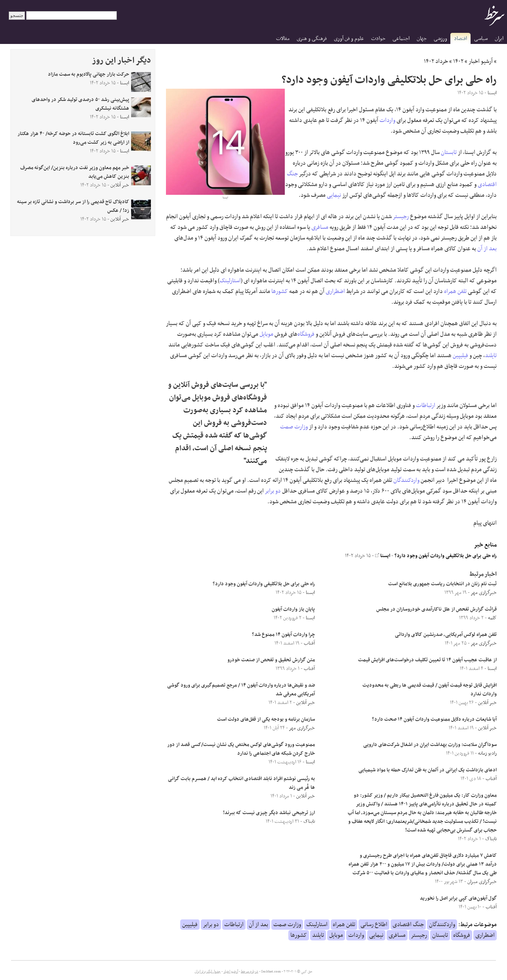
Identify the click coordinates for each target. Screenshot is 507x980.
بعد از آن (487, 249)
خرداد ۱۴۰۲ (436, 61)
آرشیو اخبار (481, 61)
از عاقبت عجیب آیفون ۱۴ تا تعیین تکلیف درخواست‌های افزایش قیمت (427, 660)
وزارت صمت (294, 427)
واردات (387, 120)
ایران (499, 39)
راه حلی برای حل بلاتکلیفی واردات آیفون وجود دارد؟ (446, 556)
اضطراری (335, 291)
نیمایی (334, 195)
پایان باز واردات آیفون (293, 609)
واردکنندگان (406, 480)
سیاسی (481, 39)
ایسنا (383, 556)
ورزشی (440, 39)
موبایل (266, 334)
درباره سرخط (250, 972)
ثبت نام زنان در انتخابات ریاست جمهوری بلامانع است (442, 584)
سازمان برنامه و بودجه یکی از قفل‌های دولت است (266, 719)
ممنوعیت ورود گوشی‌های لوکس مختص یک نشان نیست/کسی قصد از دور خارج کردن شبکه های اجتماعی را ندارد (241, 749)
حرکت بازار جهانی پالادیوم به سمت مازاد (89, 74)
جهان (422, 39)
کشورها (280, 291)
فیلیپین (460, 356)
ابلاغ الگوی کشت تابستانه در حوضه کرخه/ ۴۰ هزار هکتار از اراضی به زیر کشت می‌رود (73, 138)
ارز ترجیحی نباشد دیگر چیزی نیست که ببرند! (269, 813)
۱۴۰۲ (458, 61)
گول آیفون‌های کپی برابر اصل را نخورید (458, 898)
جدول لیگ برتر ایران (208, 972)
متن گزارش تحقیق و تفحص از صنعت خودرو (271, 660)
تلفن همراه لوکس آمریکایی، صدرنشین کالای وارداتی (446, 635)
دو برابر (273, 491)
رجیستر (401, 217)
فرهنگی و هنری (312, 39)
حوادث (378, 39)
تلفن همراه (455, 291)
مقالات (283, 39)
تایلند (491, 356)
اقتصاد (460, 39)
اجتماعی (401, 39)
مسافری (320, 227)
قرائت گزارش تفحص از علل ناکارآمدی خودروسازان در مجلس (436, 609)
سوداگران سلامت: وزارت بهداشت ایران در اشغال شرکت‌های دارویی (430, 745)
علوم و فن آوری (349, 39)
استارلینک (230, 281)
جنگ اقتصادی (408, 925)
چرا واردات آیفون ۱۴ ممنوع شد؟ (283, 635)
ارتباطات (426, 405)
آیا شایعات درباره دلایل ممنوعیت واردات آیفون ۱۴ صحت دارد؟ (434, 719)
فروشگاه (306, 334)
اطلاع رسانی (374, 925)
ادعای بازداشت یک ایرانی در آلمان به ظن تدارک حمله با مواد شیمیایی (428, 770)
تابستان (449, 152)
